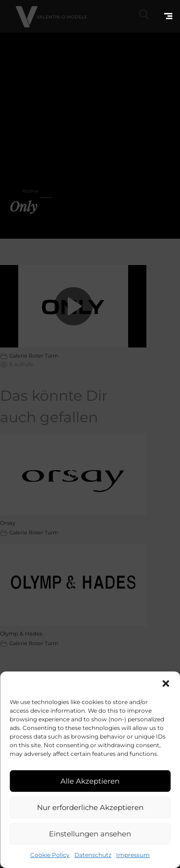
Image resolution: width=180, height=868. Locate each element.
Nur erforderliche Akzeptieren (90, 807)
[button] (166, 683)
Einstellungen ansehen (90, 834)
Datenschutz (93, 855)
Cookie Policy (50, 855)
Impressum (133, 855)
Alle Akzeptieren (90, 781)
